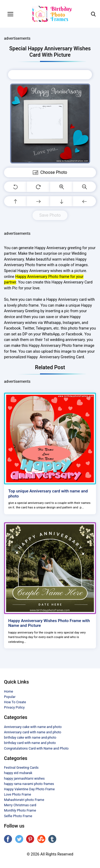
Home (9, 691)
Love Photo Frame (17, 794)
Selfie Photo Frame (18, 816)
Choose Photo (50, 75)
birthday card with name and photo (30, 743)
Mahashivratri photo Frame (24, 800)
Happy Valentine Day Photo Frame (29, 789)
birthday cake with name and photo (30, 737)
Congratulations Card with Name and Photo (36, 748)
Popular (10, 697)
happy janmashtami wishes (24, 778)
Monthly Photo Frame (20, 810)
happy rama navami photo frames (29, 784)
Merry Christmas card (20, 805)
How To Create (15, 702)
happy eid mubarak (18, 773)
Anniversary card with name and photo (33, 732)
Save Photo (50, 215)
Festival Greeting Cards (21, 768)
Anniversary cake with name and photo (33, 727)
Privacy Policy (14, 707)
